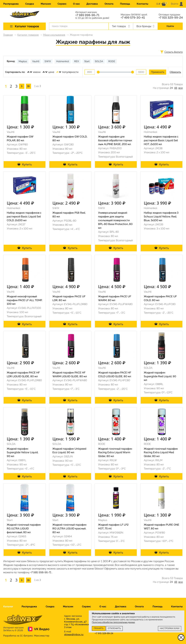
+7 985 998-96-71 (87, 15)
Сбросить (175, 72)
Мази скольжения (54, 35)
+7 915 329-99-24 (171, 18)
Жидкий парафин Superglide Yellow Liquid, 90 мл (23, 452)
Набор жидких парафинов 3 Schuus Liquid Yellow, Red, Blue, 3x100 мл (161, 217)
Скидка (30, 4)
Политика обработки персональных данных (113, 622)
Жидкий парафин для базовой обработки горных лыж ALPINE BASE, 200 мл (115, 140)
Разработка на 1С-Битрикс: (26, 636)
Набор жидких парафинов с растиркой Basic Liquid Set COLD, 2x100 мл (24, 217)
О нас (76, 4)
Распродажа (11, 4)
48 (176, 88)
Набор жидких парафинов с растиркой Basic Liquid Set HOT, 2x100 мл (161, 140)
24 (171, 88)
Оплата (109, 4)
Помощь (125, 4)
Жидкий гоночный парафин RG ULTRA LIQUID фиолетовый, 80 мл (24, 528)
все (181, 88)
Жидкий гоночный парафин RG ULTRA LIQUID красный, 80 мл (69, 528)
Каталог (8, 607)
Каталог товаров (28, 35)
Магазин (46, 4)
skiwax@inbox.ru (74, 634)
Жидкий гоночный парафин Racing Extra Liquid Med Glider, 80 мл (161, 452)
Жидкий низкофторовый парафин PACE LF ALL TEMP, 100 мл (24, 300)
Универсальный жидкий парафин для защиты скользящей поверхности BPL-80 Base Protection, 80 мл (115, 220)
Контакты (142, 4)
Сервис (62, 4)
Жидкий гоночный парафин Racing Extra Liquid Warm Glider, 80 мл (115, 452)
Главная (8, 35)
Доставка (92, 4)
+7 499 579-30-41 (133, 18)
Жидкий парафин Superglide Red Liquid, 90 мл (160, 376)
